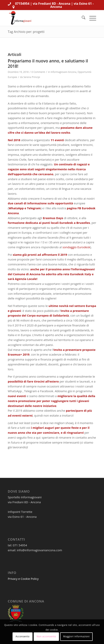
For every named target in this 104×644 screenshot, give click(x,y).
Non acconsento (46, 636)
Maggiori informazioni (76, 636)
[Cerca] (82, 18)
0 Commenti (38, 72)
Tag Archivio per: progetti (26, 32)
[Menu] (91, 18)
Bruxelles (83, 223)
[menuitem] (82, 18)
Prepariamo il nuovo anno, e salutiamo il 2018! (48, 63)
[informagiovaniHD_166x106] (43, 18)
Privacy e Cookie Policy (23, 579)
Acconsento (23, 636)
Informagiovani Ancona (64, 72)
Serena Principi (32, 77)
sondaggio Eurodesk (76, 247)
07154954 (22, 4)
